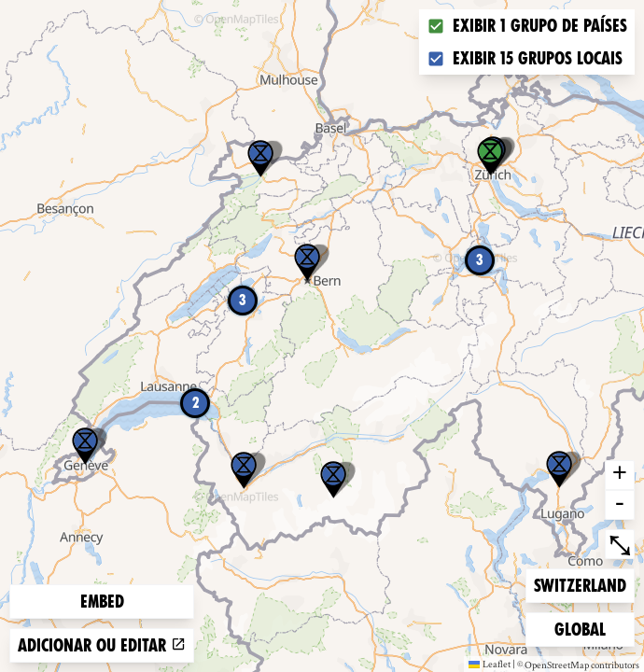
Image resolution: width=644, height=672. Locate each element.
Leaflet (490, 664)
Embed (102, 602)
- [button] (620, 505)
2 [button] (196, 403)
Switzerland (580, 584)
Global (584, 628)
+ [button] (620, 475)
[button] (559, 469)
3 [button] (480, 260)
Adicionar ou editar (102, 645)
